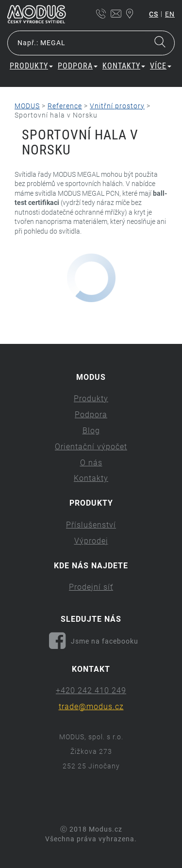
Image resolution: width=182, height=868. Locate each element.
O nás (91, 463)
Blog (91, 431)
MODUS (27, 106)
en (170, 14)
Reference (65, 106)
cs (154, 14)
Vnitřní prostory (117, 106)
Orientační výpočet (91, 447)
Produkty (31, 66)
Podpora (78, 66)
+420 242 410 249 (91, 690)
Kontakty (124, 66)
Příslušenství (91, 525)
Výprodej (91, 541)
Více (161, 66)
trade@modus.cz (91, 706)
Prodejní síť (91, 587)
